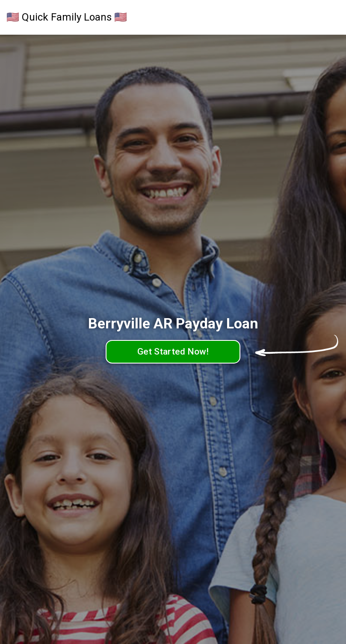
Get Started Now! (173, 352)
